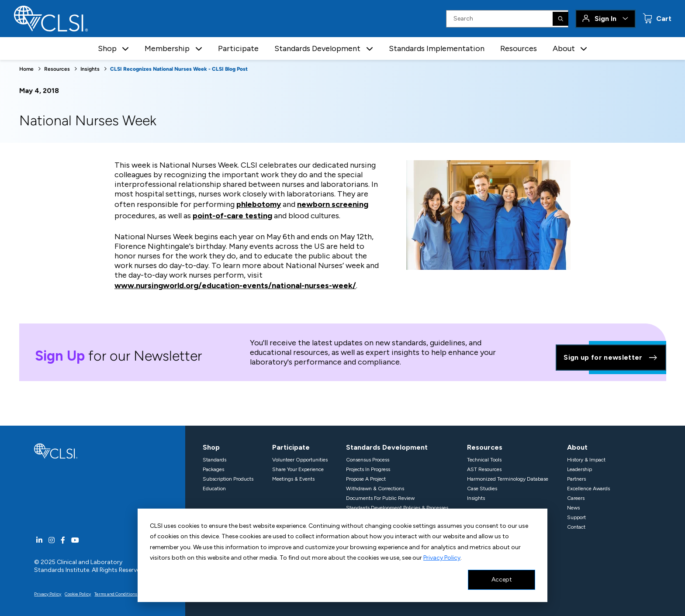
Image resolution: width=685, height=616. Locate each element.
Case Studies (482, 489)
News (573, 508)
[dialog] (342, 555)
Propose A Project (366, 479)
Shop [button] (107, 48)
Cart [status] (663, 19)
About (577, 447)
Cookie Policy (78, 594)
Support (576, 517)
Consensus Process (368, 460)
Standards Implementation (437, 48)
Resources (519, 48)
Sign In (605, 19)
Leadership (579, 469)
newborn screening (333, 204)
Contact (576, 527)
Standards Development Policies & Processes (397, 508)
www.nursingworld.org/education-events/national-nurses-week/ (235, 286)
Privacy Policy (442, 558)
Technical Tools (484, 460)
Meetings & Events (293, 479)
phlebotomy (259, 204)
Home (26, 69)
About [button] (564, 48)
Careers (576, 498)
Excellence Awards (588, 489)
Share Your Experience (298, 469)
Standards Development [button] (317, 48)
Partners (576, 479)
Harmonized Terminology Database (508, 479)
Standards (214, 460)
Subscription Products (228, 479)
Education (214, 489)
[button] (125, 49)
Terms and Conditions (116, 594)
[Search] (560, 19)
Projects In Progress (368, 469)
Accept (502, 580)
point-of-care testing (232, 216)
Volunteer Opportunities (300, 460)
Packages (213, 469)
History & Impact (586, 460)
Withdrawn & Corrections (375, 489)
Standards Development (387, 447)
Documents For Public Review (380, 498)
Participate (238, 48)
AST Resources (484, 469)
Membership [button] (167, 48)
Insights (90, 69)
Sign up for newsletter (611, 358)
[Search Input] (507, 19)
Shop (211, 447)
